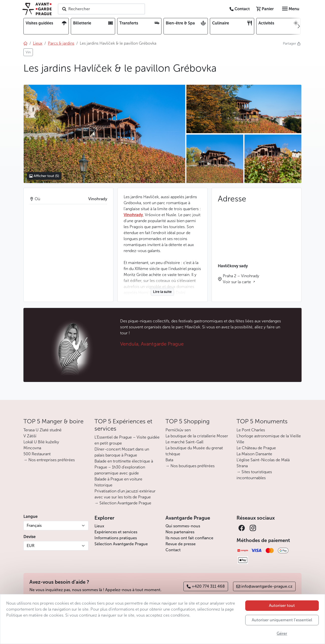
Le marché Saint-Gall (184, 442)
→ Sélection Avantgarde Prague (123, 503)
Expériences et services (116, 532)
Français (34, 525)
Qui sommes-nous (183, 526)
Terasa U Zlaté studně (42, 430)
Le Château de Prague (256, 448)
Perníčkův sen (178, 430)
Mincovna (32, 448)
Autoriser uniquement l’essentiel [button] (282, 620)
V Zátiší (30, 436)
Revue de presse (181, 544)
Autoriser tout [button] (282, 605)
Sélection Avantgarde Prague (121, 544)
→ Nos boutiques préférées (190, 466)
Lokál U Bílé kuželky (41, 442)
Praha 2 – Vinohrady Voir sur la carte (241, 279)
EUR (31, 546)
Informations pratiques (116, 538)
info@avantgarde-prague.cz (264, 586)
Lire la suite (162, 292)
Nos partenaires (180, 532)
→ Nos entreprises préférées (49, 460)
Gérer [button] (282, 633)
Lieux (99, 526)
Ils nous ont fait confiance (189, 538)
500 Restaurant (37, 454)
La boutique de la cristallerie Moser (197, 436)
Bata (169, 460)
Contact (173, 550)
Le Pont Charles (251, 430)
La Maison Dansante (254, 454)
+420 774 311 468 (206, 586)
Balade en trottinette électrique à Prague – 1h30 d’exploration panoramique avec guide (124, 467)
